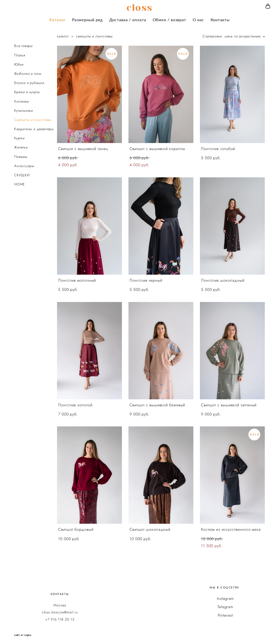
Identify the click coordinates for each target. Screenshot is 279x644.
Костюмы (22, 100)
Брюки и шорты (27, 90)
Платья (20, 53)
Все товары (23, 44)
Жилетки (21, 146)
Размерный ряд (88, 19)
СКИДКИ (22, 174)
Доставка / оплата (128, 19)
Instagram (225, 597)
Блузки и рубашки (29, 81)
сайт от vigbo (23, 634)
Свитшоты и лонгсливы (33, 118)
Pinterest (225, 614)
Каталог (57, 19)
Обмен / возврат (170, 19)
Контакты (220, 19)
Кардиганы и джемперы (34, 127)
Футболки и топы (28, 72)
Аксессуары (24, 164)
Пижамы (21, 155)
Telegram (225, 605)
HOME (20, 183)
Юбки (19, 63)
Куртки (19, 137)
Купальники (24, 109)
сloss (139, 7)
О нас (198, 19)
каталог (63, 35)
